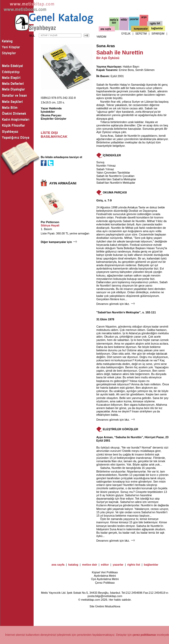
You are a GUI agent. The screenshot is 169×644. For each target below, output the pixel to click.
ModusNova (113, 606)
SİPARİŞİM (158, 34)
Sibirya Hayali (50, 225)
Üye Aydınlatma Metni (105, 579)
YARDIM (101, 37)
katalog (73, 565)
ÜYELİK (126, 34)
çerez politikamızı (144, 635)
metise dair (90, 565)
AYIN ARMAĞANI (63, 183)
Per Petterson (50, 222)
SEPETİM (141, 34)
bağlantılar (151, 565)
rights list (134, 565)
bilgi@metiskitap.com (109, 596)
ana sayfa (58, 565)
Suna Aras (106, 46)
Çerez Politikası (105, 583)
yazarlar (118, 565)
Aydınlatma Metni (105, 576)
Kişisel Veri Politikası (105, 572)
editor (105, 565)
